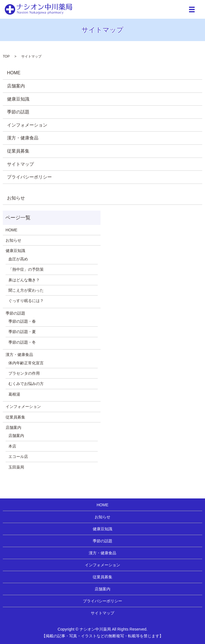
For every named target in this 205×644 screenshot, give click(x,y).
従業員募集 (18, 151)
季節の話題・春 (22, 321)
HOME (14, 73)
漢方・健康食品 (23, 138)
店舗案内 (16, 86)
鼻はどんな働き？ (24, 280)
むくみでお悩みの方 (26, 384)
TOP (6, 56)
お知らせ (16, 198)
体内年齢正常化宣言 (26, 363)
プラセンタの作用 (24, 373)
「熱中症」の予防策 (26, 269)
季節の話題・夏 (22, 332)
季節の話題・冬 (22, 342)
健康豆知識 (18, 99)
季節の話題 (18, 112)
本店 (12, 446)
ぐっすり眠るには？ (26, 301)
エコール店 (18, 457)
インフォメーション (27, 125)
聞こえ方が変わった (26, 290)
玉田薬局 (16, 467)
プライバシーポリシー (29, 177)
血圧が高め (18, 259)
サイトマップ (20, 164)
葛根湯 (14, 394)
